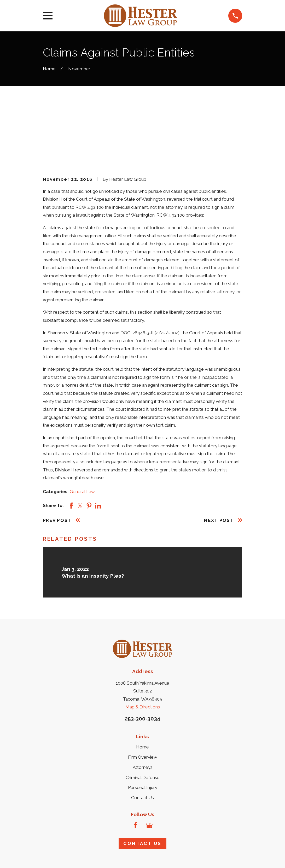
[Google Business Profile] (149, 771)
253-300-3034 (142, 665)
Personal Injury (143, 734)
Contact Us (142, 744)
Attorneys (143, 713)
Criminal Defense (143, 723)
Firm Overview (143, 703)
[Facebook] (136, 771)
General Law (82, 437)
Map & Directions (143, 653)
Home (142, 693)
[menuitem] (50, 857)
